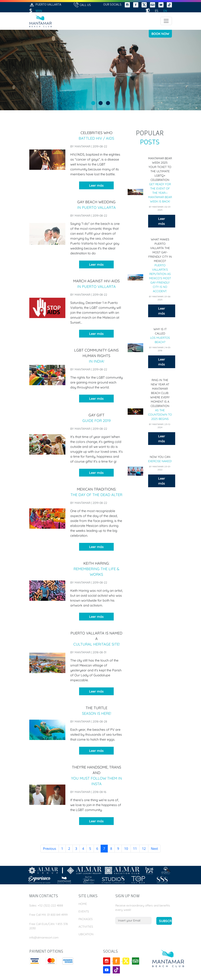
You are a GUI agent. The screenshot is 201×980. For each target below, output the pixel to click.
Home (83, 904)
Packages (86, 919)
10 (126, 849)
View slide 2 (101, 103)
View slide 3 (108, 103)
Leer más (96, 185)
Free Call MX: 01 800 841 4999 (48, 915)
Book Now (160, 34)
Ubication (86, 934)
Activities (86, 927)
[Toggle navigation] (166, 21)
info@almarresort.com (44, 937)
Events (84, 911)
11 (135, 849)
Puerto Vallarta (45, 5)
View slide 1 (93, 103)
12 (144, 849)
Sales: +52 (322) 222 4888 (46, 905)
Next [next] (154, 849)
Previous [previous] (50, 849)
